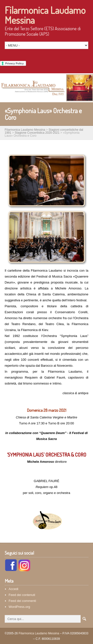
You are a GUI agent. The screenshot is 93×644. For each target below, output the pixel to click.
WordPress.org (19, 607)
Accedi (14, 589)
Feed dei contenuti (22, 595)
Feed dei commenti (22, 601)
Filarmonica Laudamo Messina (45, 15)
